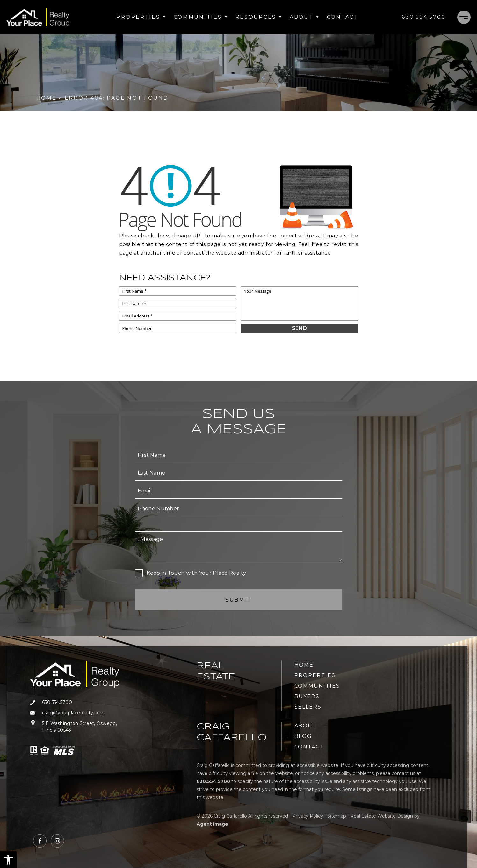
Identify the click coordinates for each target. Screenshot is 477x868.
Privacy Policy (308, 816)
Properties (141, 17)
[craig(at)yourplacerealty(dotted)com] (75, 713)
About (304, 17)
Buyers (307, 696)
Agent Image (212, 824)
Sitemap (337, 816)
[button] (8, 860)
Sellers (308, 707)
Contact (343, 17)
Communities (201, 17)
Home (304, 665)
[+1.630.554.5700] (424, 17)
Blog (303, 736)
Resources (259, 17)
